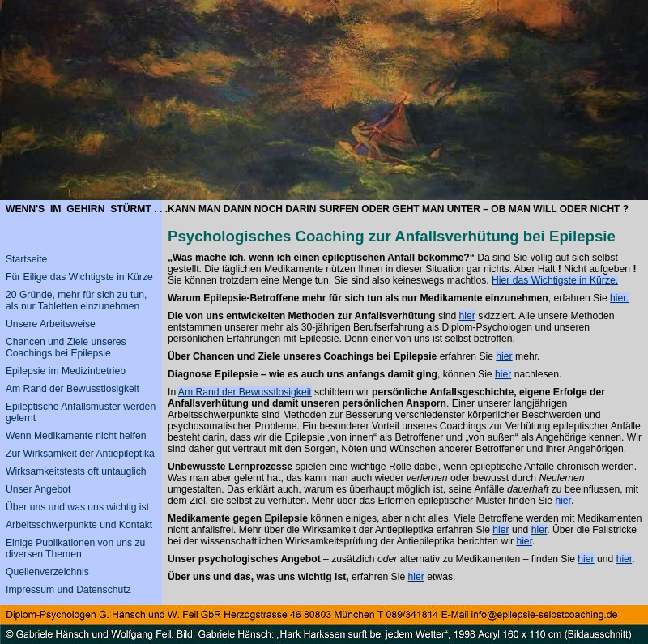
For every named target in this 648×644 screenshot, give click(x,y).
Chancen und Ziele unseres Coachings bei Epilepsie (66, 348)
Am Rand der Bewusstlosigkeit (245, 392)
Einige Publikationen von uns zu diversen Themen (75, 548)
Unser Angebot (38, 489)
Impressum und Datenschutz (68, 590)
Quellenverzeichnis (47, 572)
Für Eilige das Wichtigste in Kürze (79, 277)
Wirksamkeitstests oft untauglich (76, 471)
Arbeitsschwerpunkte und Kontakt (79, 525)
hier (467, 316)
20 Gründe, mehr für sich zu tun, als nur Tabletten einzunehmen (76, 301)
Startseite (26, 259)
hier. (619, 298)
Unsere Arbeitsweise (51, 324)
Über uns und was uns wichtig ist (77, 507)
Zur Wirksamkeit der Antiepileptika (80, 454)
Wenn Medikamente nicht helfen (76, 436)
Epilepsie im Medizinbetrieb (66, 371)
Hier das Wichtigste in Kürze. (555, 280)
